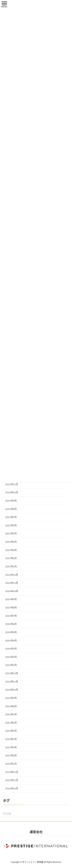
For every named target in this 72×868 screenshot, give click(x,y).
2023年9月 (11, 698)
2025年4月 (11, 542)
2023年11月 (12, 681)
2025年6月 (11, 525)
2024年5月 (11, 632)
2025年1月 (11, 566)
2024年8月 (11, 608)
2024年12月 (12, 575)
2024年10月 (12, 591)
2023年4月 (11, 739)
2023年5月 (11, 731)
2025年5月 (11, 534)
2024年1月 (11, 665)
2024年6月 (11, 624)
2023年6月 (11, 722)
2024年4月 (11, 640)
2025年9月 (11, 501)
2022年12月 (12, 772)
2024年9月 (11, 599)
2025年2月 (11, 558)
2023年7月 (11, 714)
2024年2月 (11, 657)
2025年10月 (12, 492)
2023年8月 (11, 706)
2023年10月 (12, 690)
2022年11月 (12, 780)
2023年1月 (11, 764)
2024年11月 (12, 583)
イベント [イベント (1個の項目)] (7, 813)
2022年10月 (12, 788)
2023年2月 (11, 755)
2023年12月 (12, 673)
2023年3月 (11, 747)
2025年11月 (12, 484)
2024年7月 (11, 616)
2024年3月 (11, 649)
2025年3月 (11, 550)
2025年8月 (11, 509)
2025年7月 (11, 517)
